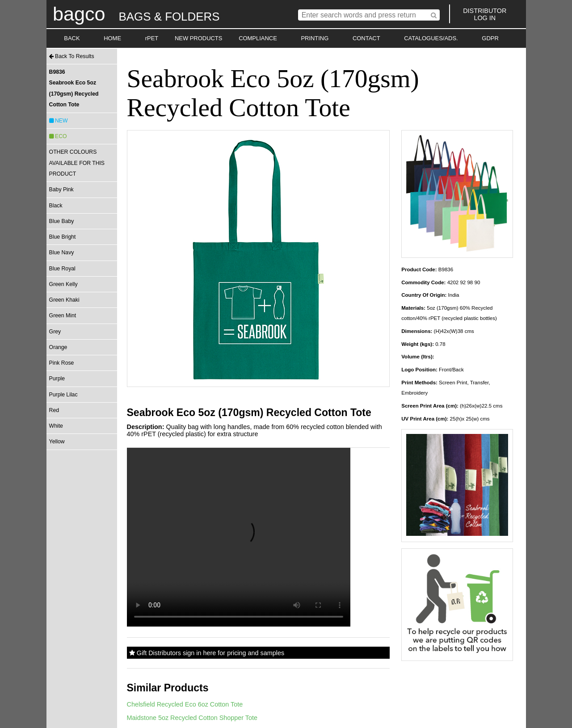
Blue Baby (62, 221)
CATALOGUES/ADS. (431, 38)
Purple (57, 379)
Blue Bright (63, 237)
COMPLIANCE (258, 38)
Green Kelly (63, 284)
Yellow (57, 442)
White (56, 426)
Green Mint (63, 316)
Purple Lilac (63, 395)
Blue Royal (62, 269)
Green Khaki (64, 300)
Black (56, 206)
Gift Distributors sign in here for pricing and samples (207, 653)
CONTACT (366, 38)
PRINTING (315, 38)
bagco (79, 14)
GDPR (490, 38)
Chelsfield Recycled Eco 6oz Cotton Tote (185, 704)
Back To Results (72, 56)
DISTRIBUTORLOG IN (485, 14)
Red (54, 410)
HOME (112, 38)
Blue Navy (62, 252)
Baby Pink (61, 189)
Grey (55, 332)
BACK (72, 38)
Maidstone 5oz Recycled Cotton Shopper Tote (192, 718)
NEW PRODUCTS (199, 38)
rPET (152, 38)
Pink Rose (62, 363)
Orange (58, 347)
